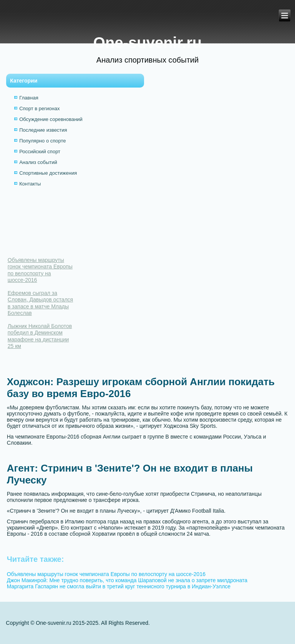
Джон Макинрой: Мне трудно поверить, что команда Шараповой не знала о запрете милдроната (127, 580)
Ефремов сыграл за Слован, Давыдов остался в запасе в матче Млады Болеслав (40, 303)
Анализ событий (38, 162)
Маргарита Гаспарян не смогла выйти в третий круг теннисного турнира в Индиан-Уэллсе (119, 586)
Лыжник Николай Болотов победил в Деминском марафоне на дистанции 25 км (40, 336)
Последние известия (43, 130)
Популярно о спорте (42, 141)
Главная (29, 98)
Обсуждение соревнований (51, 119)
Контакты (30, 184)
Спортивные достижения (48, 173)
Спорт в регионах (39, 108)
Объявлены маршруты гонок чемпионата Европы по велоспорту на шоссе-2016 (40, 270)
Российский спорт (40, 151)
